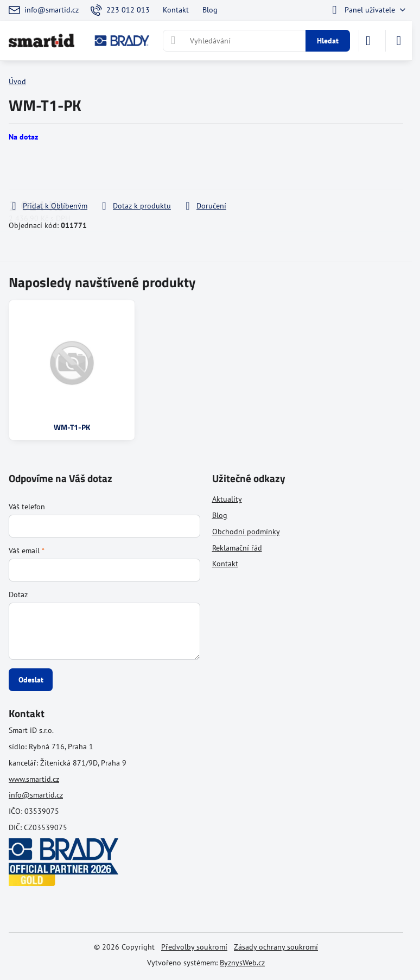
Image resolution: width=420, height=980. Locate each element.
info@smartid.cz (36, 795)
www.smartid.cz (34, 779)
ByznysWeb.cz (242, 963)
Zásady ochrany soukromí (276, 947)
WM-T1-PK (72, 427)
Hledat (328, 41)
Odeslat (31, 680)
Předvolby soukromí (194, 947)
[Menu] (399, 41)
